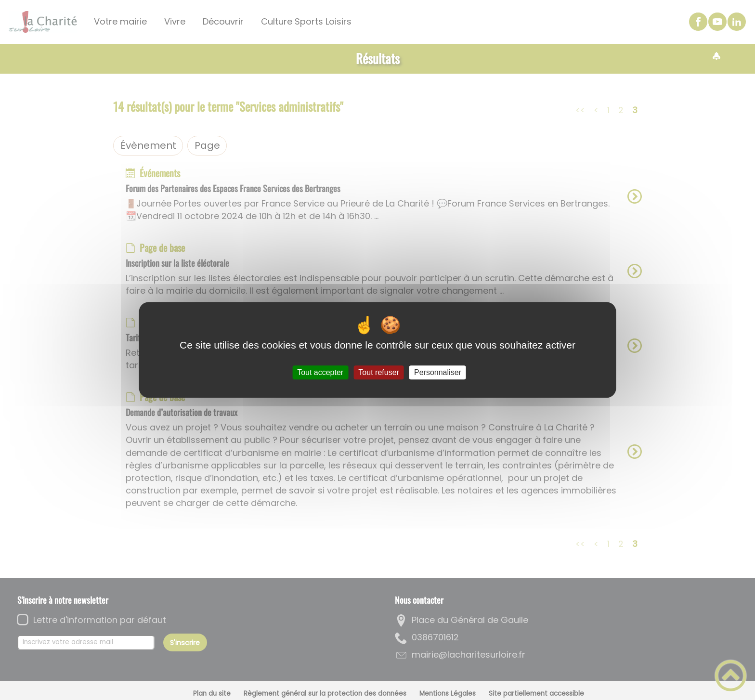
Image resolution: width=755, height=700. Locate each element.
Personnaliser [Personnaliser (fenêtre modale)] (438, 372)
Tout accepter (320, 372)
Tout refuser (378, 372)
